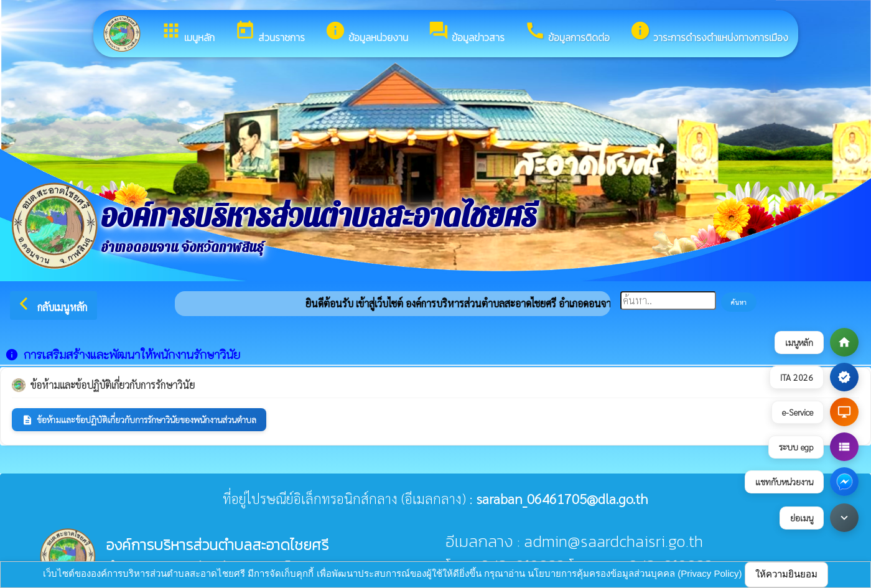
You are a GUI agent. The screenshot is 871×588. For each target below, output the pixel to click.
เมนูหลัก (188, 32)
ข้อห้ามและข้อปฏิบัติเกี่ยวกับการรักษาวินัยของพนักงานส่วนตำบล (139, 420)
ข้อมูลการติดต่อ (567, 32)
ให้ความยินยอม (786, 574)
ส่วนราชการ (270, 32)
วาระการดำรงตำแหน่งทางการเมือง (709, 32)
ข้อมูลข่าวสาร (466, 32)
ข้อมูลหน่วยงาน (366, 32)
